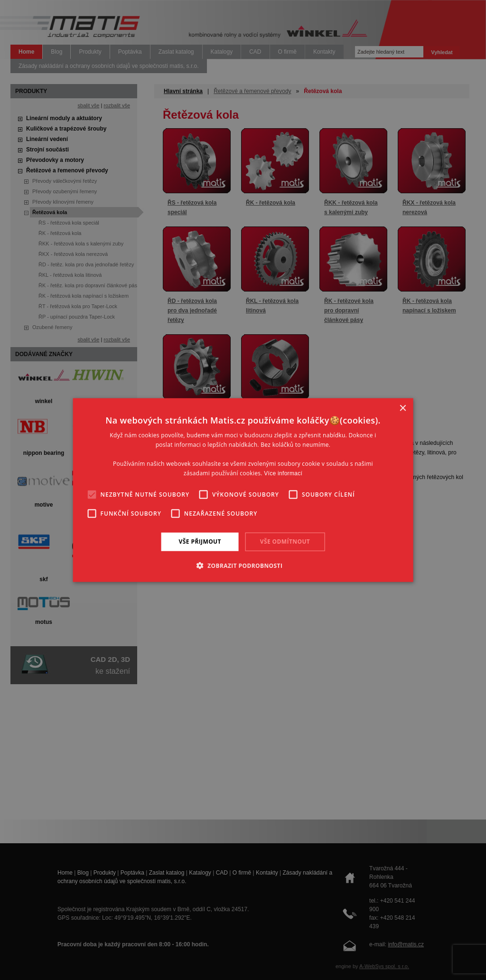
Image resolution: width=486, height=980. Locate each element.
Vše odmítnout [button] (285, 542)
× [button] (402, 409)
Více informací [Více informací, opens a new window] (283, 473)
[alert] (243, 490)
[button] (243, 565)
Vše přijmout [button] (200, 542)
